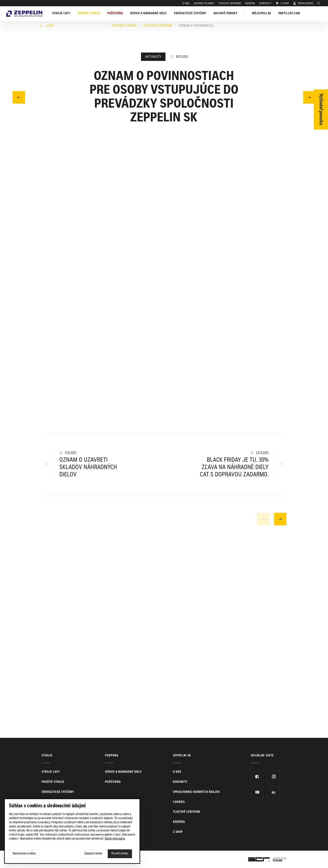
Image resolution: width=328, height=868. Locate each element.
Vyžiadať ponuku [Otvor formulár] (321, 109)
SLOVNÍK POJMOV (204, 4)
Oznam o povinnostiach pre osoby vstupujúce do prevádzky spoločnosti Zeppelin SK (198, 26)
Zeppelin (25, 9)
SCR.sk (253, 859)
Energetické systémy (192, 14)
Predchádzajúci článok (19, 97)
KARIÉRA (250, 4)
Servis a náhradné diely (123, 772)
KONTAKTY (265, 4)
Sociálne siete (262, 756)
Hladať (320, 4)
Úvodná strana (124, 26)
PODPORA (112, 756)
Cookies (179, 802)
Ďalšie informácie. (115, 839)
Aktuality (153, 57)
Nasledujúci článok (309, 97)
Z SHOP (284, 4)
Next (280, 519)
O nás (186, 4)
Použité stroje (90, 14)
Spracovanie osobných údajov (196, 792)
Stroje (47, 756)
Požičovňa (113, 782)
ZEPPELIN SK (182, 756)
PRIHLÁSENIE (305, 4)
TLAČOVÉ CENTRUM (230, 4)
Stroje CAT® (51, 772)
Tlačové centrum (158, 26)
